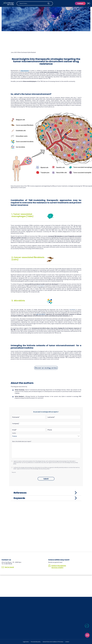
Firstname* (16, 417)
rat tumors (41, 286)
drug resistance (25, 71)
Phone (50, 430)
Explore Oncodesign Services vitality (57, 580)
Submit (46, 479)
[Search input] (33, 4)
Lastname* (51, 417)
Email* (14, 430)
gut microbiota (41, 314)
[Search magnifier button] (49, 4)
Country (14, 433)
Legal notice (26, 642)
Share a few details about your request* (22, 442)
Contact (80, 3)
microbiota (72, 310)
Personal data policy (36, 642)
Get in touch (8, 581)
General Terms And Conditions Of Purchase (53, 642)
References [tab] (23, 496)
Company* (16, 424)
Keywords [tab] (22, 509)
